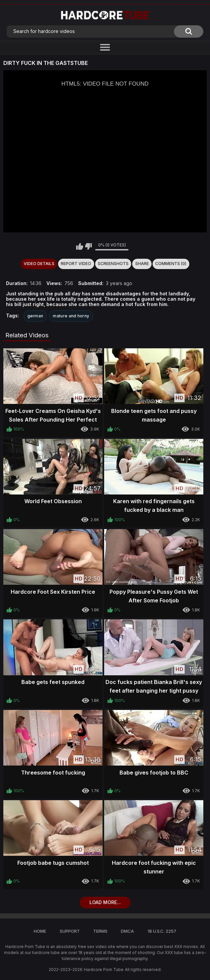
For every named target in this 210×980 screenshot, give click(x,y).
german (35, 316)
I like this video (80, 246)
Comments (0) (171, 264)
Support (70, 931)
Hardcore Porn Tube (104, 970)
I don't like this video (88, 246)
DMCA (127, 931)
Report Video (76, 264)
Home (40, 931)
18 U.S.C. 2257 (162, 931)
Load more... (105, 902)
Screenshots (113, 264)
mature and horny (71, 316)
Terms (100, 931)
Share (142, 264)
